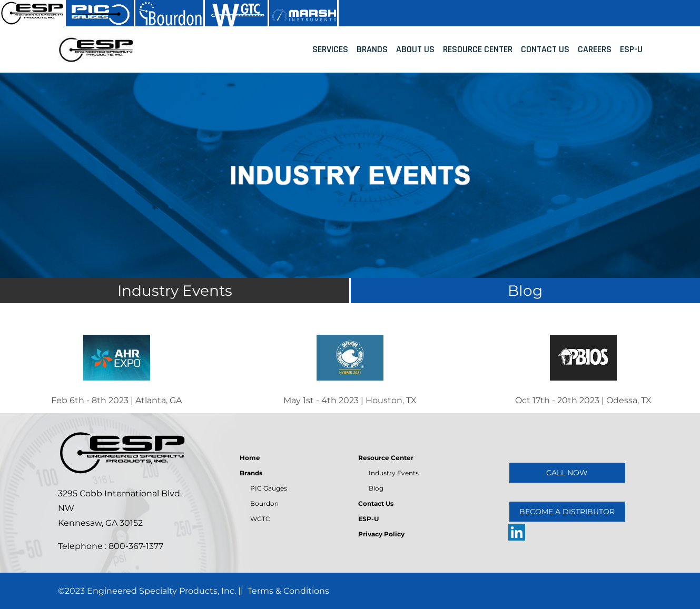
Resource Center (478, 49)
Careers (595, 49)
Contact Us (545, 49)
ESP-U (631, 49)
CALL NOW (567, 473)
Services (330, 49)
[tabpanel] (350, 175)
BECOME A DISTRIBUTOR (567, 512)
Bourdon (264, 503)
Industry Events (394, 473)
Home (250, 458)
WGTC (260, 519)
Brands (372, 49)
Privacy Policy (381, 534)
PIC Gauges (269, 488)
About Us (415, 49)
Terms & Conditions (288, 591)
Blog (376, 488)
